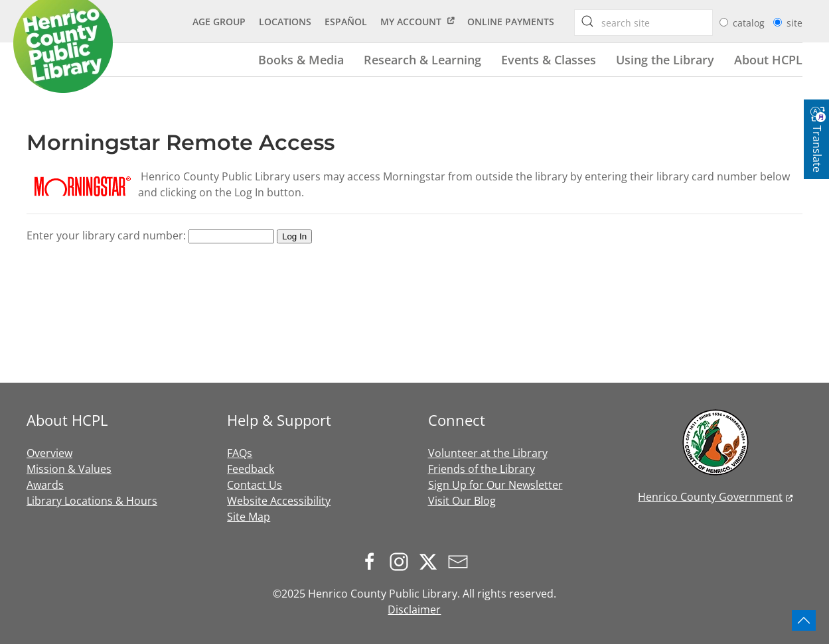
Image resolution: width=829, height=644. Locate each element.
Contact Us (255, 485)
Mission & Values (69, 469)
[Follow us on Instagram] (402, 560)
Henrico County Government (710, 497)
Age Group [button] (219, 22)
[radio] (724, 22)
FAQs (240, 453)
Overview (49, 453)
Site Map (249, 517)
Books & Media (301, 59)
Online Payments (511, 22)
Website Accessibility (279, 501)
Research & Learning (422, 59)
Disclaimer (414, 610)
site (794, 23)
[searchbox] (587, 21)
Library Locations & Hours (92, 501)
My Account (411, 22)
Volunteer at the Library (488, 453)
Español (346, 22)
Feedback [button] (251, 469)
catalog (750, 23)
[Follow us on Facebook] (373, 560)
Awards (45, 485)
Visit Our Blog (462, 501)
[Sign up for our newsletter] (461, 560)
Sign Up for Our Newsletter (495, 485)
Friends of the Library (482, 469)
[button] (804, 620)
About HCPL (768, 59)
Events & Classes (549, 59)
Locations (285, 22)
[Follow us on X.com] (431, 560)
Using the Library (665, 59)
